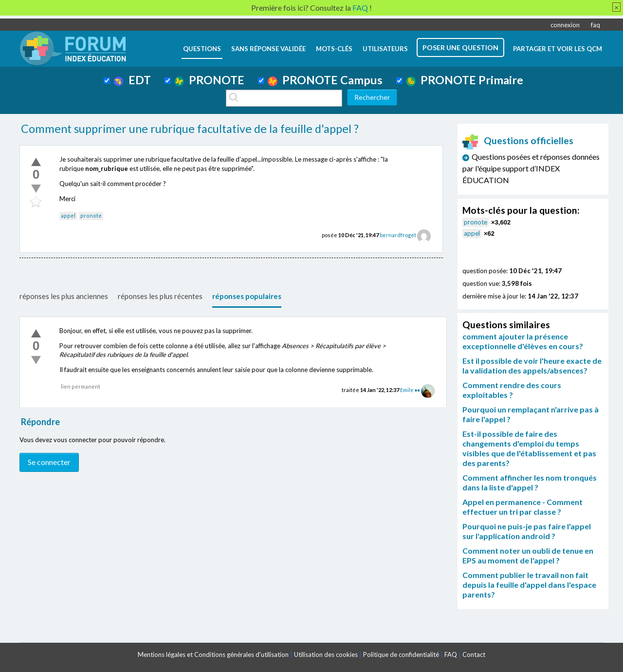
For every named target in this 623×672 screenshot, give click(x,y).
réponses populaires (247, 296)
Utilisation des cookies (326, 654)
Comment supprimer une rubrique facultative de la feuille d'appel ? (190, 129)
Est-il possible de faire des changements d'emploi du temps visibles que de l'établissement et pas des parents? (529, 448)
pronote (91, 215)
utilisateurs (385, 49)
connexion (565, 25)
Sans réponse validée (268, 49)
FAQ (451, 654)
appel (68, 215)
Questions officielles (518, 140)
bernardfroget (398, 235)
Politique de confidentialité (401, 654)
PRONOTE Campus (325, 80)
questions (202, 49)
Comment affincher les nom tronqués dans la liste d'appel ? (530, 482)
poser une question (460, 47)
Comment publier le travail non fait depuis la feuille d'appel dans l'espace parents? (529, 585)
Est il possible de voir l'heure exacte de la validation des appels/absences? (532, 365)
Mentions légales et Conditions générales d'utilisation (213, 654)
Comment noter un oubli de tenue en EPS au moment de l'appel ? (528, 555)
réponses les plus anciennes (64, 296)
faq (596, 25)
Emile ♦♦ (410, 390)
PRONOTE (209, 80)
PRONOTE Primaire (465, 80)
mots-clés (334, 49)
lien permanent (81, 386)
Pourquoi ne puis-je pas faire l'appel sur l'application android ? (527, 531)
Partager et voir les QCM (558, 49)
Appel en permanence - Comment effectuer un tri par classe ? (522, 507)
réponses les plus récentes (160, 296)
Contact (474, 654)
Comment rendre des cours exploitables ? (512, 390)
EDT (132, 80)
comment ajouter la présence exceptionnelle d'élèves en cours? (523, 341)
